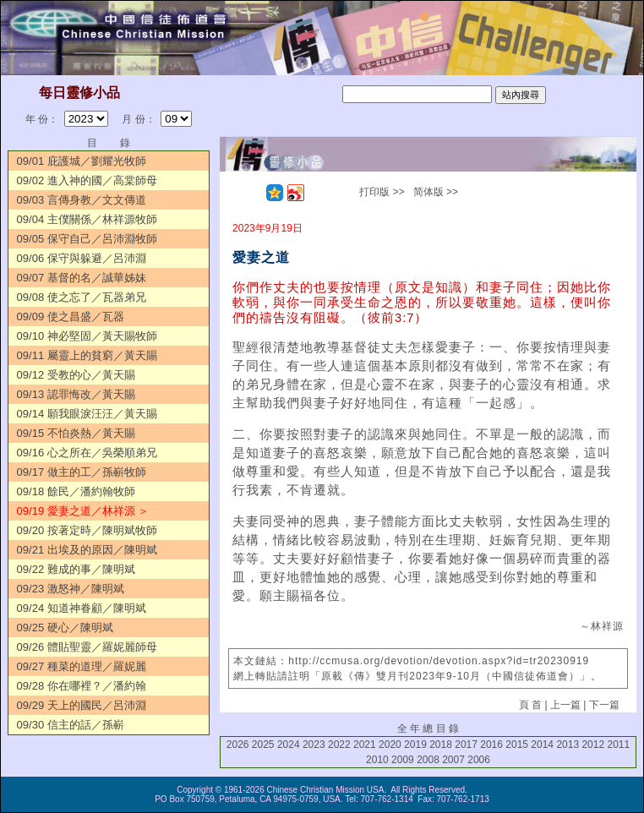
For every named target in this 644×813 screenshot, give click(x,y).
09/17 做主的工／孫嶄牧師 (82, 472)
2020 (390, 745)
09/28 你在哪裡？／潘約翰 (82, 686)
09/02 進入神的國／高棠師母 (87, 180)
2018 (441, 745)
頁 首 (530, 705)
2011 (618, 745)
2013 (568, 745)
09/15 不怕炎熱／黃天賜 (76, 433)
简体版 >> (436, 192)
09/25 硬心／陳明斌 (65, 627)
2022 (339, 745)
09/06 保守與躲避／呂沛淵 (82, 258)
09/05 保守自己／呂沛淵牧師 (87, 239)
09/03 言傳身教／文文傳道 (82, 200)
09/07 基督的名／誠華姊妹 (82, 278)
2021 (365, 745)
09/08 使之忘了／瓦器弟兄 (82, 297)
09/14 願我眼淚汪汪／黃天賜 (87, 414)
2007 (453, 760)
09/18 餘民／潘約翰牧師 (76, 491)
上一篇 (565, 705)
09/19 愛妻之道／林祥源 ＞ (83, 511)
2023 (314, 745)
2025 (263, 745)
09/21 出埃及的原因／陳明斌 (87, 550)
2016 (491, 745)
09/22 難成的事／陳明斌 (76, 569)
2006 (479, 760)
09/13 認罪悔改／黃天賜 (76, 394)
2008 (428, 760)
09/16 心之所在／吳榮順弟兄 (87, 453)
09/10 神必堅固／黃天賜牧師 (87, 336)
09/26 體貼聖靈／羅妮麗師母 (87, 647)
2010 (377, 760)
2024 (289, 745)
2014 (542, 745)
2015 (517, 745)
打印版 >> (382, 192)
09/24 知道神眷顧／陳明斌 (82, 608)
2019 (415, 745)
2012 (593, 745)
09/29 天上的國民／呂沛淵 (82, 705)
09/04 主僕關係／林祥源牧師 (87, 219)
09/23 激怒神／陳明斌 (71, 589)
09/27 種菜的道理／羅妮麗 (82, 666)
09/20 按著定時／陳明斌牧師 (87, 530)
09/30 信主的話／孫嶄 (71, 725)
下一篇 (604, 705)
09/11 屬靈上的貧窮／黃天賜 (87, 355)
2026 (238, 745)
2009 (403, 760)
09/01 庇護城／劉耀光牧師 (82, 161)
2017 (466, 745)
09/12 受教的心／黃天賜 (76, 375)
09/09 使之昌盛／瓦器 (71, 316)
